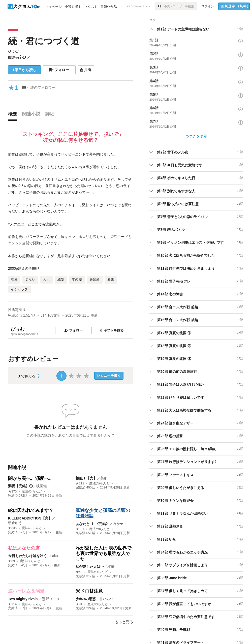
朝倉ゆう (15, 523)
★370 (12, 492)
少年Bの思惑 (86, 599)
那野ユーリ (51, 599)
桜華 (111, 567)
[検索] (159, 6)
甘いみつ (106, 599)
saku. (55, 556)
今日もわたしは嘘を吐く (27, 556)
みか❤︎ (118, 524)
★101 (80, 529)
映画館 (42, 486)
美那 (104, 478)
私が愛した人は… (90, 567)
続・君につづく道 (44, 41)
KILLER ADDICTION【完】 (30, 518)
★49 (79, 572)
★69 (11, 561)
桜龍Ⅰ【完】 (86, 478)
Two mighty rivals (23, 599)
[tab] (14, 115)
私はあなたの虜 (24, 548)
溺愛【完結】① (20, 486)
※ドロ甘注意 (89, 591)
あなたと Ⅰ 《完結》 (92, 524)
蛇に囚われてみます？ (31, 510)
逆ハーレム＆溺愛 (26, 591)
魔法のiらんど (32, 492)
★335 (12, 528)
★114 (12, 604)
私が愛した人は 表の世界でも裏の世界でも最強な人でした (103, 553)
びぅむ (13, 51)
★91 (79, 604)
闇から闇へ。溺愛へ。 (31, 478)
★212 (80, 483)
